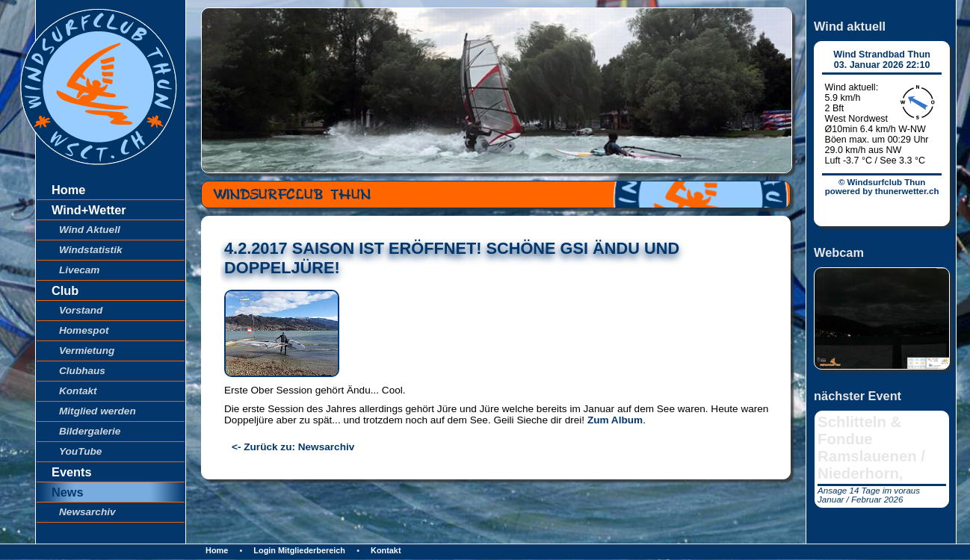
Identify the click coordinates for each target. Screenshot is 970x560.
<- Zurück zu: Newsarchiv (293, 447)
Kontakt (78, 391)
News (68, 492)
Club (65, 290)
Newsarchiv (87, 512)
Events (72, 472)
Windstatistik (90, 250)
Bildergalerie (90, 431)
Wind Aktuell (90, 230)
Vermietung (87, 351)
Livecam (79, 270)
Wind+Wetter (89, 210)
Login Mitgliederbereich (299, 550)
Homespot (84, 330)
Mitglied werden (98, 411)
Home (68, 190)
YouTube (80, 451)
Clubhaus (82, 371)
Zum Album (615, 420)
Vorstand (81, 310)
